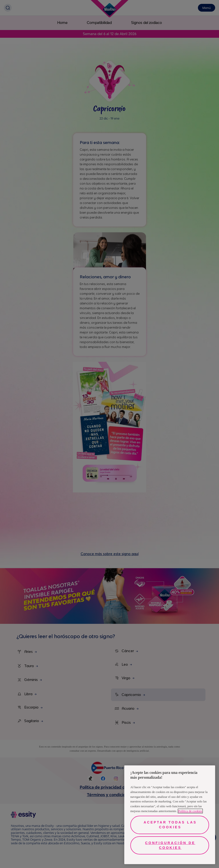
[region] (170, 815)
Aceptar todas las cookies (170, 825)
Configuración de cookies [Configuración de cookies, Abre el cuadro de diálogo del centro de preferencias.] (170, 845)
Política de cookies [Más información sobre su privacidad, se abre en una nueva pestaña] (190, 811)
